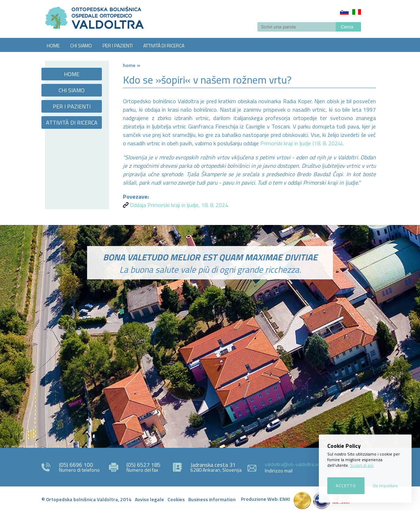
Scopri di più (362, 465)
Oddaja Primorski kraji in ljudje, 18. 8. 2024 (179, 205)
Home (129, 65)
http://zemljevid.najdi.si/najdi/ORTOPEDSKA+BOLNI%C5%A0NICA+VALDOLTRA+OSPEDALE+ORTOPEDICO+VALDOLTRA (210, 376)
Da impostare (385, 486)
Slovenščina (344, 12)
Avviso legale (149, 499)
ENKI (285, 499)
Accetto (346, 486)
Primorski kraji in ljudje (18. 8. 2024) (301, 143)
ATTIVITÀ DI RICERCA (164, 45)
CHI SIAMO (81, 45)
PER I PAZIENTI (118, 45)
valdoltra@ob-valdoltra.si (292, 464)
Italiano (357, 12)
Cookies (176, 499)
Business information (212, 499)
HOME (53, 45)
